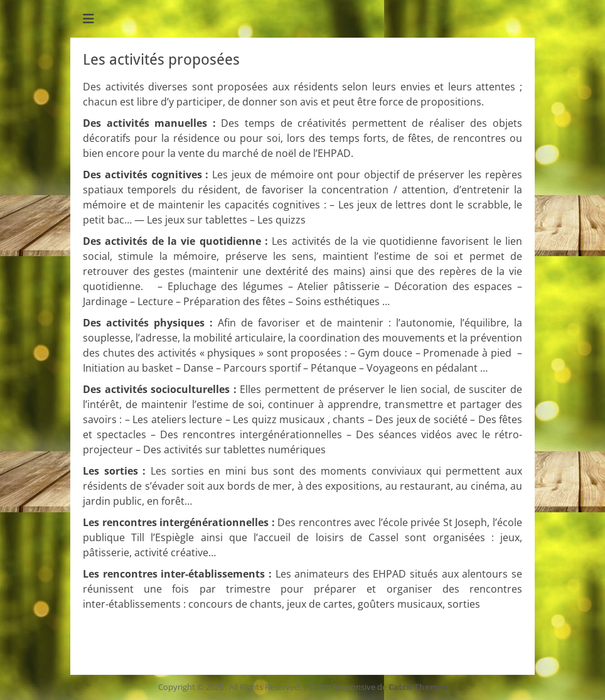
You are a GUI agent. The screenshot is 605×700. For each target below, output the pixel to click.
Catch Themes (418, 687)
